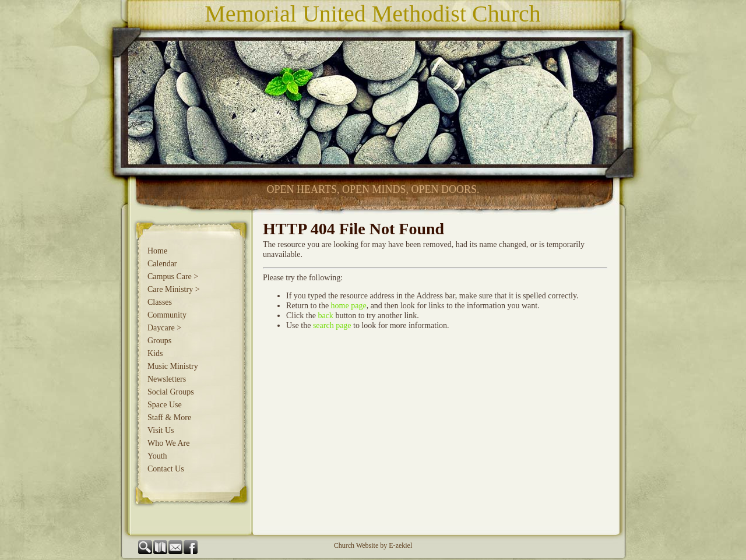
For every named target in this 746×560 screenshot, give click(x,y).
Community (167, 315)
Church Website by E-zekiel (373, 545)
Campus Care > (173, 277)
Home (157, 251)
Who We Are (168, 443)
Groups (159, 341)
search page (332, 325)
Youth (157, 456)
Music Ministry (173, 366)
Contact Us (166, 469)
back (325, 316)
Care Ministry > (174, 289)
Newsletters (167, 379)
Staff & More (169, 418)
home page (349, 306)
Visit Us (161, 430)
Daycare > (164, 328)
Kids (155, 353)
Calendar (162, 264)
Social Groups (171, 392)
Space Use (165, 405)
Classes (160, 302)
